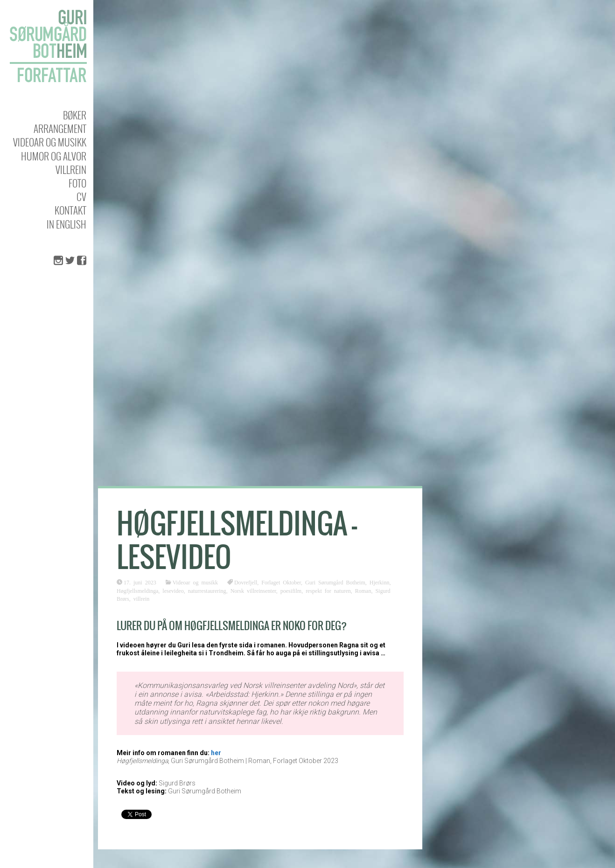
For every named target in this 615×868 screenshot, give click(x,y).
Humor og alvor (54, 156)
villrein (142, 598)
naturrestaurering (207, 590)
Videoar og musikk (50, 142)
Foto (77, 183)
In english (66, 224)
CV (81, 197)
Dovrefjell (246, 582)
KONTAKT (70, 210)
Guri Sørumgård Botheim (335, 582)
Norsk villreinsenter (253, 590)
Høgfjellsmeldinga (137, 590)
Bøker (75, 115)
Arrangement (60, 128)
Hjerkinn (380, 582)
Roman (363, 590)
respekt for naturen (328, 590)
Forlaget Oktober (281, 582)
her (216, 753)
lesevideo (173, 590)
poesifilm (291, 590)
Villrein (71, 170)
